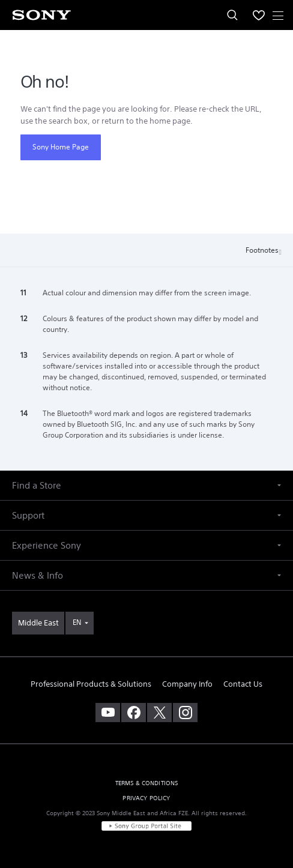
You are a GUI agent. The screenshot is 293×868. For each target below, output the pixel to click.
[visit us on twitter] (159, 713)
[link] (38, 623)
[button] (146, 485)
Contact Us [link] (243, 684)
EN (77, 622)
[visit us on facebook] (134, 713)
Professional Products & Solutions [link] (91, 684)
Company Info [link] (187, 684)
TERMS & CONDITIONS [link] (147, 783)
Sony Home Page (61, 147)
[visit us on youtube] (108, 713)
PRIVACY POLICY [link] (146, 798)
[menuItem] (259, 15)
